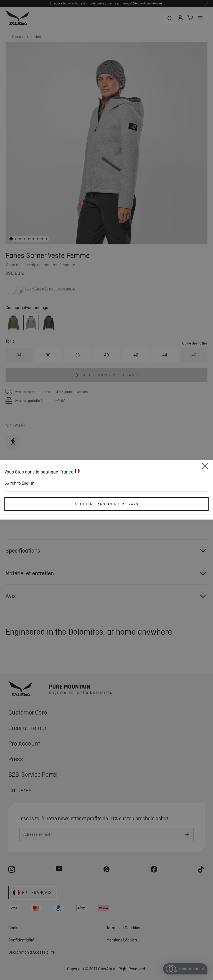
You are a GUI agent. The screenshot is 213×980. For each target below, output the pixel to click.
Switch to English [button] (19, 483)
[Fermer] (205, 467)
